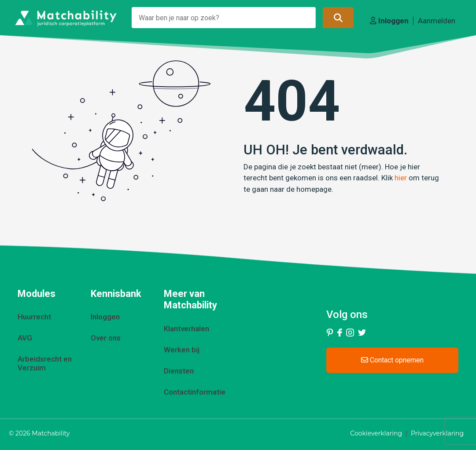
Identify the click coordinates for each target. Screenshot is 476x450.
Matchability (51, 433)
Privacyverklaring (437, 433)
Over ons (106, 338)
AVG (25, 338)
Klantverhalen (186, 329)
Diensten (179, 371)
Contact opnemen (392, 360)
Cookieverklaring (376, 433)
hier (401, 178)
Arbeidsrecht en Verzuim (45, 363)
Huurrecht (34, 317)
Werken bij (182, 350)
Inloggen (389, 21)
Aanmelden (437, 21)
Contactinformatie (195, 392)
